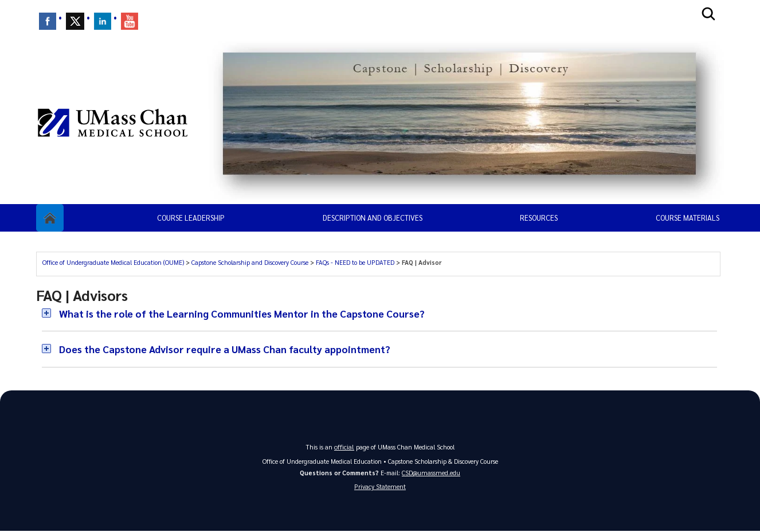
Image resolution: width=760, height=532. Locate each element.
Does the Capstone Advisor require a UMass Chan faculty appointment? (229, 349)
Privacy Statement (380, 487)
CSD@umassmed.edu (431, 472)
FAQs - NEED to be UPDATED (355, 262)
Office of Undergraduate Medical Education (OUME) (113, 262)
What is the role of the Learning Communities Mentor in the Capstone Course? (246, 313)
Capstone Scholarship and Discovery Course (250, 262)
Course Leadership (191, 218)
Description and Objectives (373, 218)
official (344, 446)
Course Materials (687, 218)
